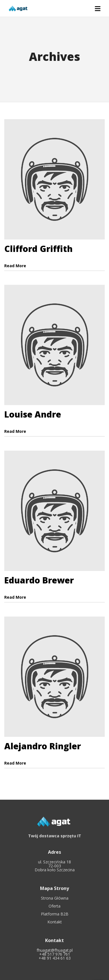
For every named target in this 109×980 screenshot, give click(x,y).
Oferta (54, 906)
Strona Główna (55, 898)
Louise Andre (33, 414)
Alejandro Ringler (43, 746)
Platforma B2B (55, 914)
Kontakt (55, 922)
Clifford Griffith (38, 249)
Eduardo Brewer (39, 580)
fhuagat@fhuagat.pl (55, 950)
